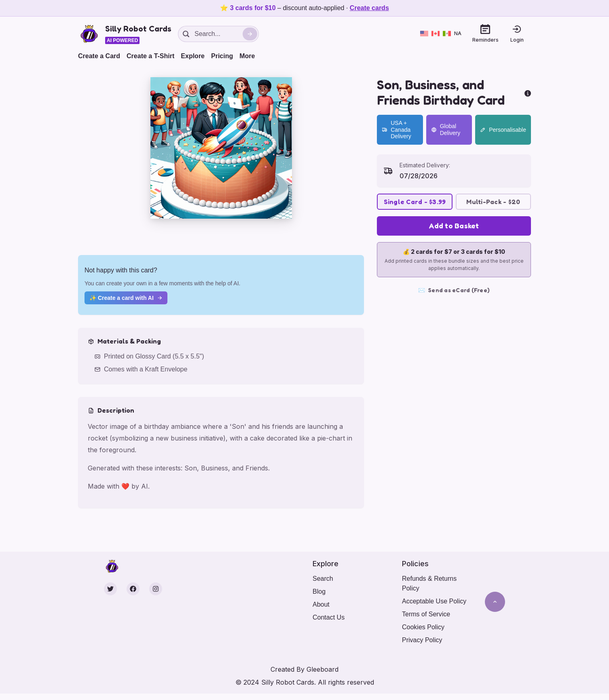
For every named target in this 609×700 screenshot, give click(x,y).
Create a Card (99, 56)
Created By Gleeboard (304, 669)
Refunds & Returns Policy (429, 583)
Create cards (369, 8)
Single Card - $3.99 (415, 202)
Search (323, 579)
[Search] (250, 34)
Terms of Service (426, 614)
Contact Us (329, 617)
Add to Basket (454, 226)
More (247, 56)
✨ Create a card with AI (126, 298)
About (321, 604)
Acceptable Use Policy (434, 601)
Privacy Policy (422, 640)
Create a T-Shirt (150, 56)
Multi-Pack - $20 (493, 202)
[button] (221, 148)
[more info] (528, 93)
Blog (319, 591)
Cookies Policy (423, 627)
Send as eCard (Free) (454, 290)
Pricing (222, 56)
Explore (193, 56)
